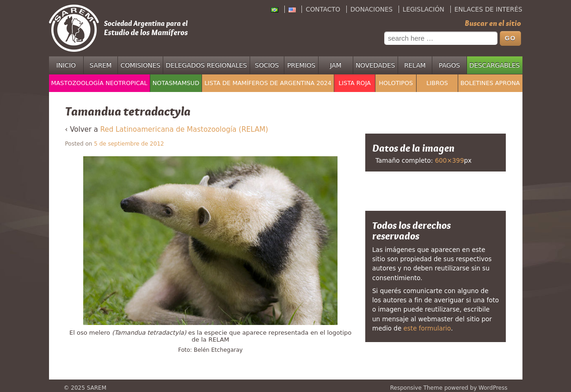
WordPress (493, 388)
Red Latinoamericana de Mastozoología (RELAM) (184, 129)
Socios (267, 65)
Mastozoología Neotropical (99, 83)
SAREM (101, 65)
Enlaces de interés (488, 9)
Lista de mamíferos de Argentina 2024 (268, 83)
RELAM (415, 65)
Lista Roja (355, 83)
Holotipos (396, 83)
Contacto (323, 9)
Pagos (449, 65)
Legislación (424, 9)
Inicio (66, 65)
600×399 (450, 160)
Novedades (375, 65)
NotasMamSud (176, 83)
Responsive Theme (416, 388)
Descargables (494, 65)
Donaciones (371, 9)
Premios (301, 65)
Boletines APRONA (490, 83)
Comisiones (141, 65)
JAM (336, 65)
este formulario (427, 328)
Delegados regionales (207, 65)
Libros (437, 83)
